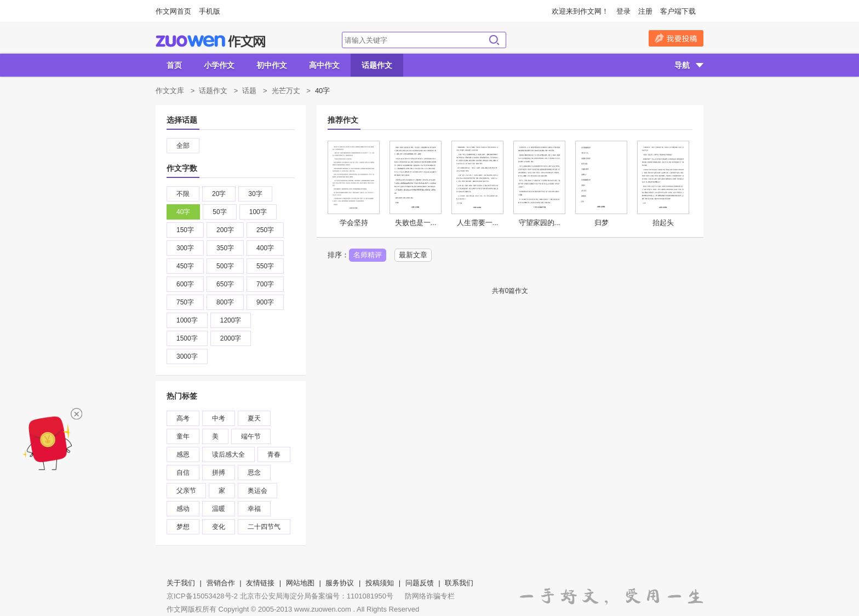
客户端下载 (678, 11)
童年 (183, 436)
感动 (183, 509)
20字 (219, 194)
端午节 (251, 436)
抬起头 (663, 223)
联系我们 (459, 583)
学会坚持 (354, 223)
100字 (258, 212)
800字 (225, 302)
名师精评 (368, 255)
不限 (183, 194)
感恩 (183, 454)
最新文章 (413, 255)
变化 (219, 527)
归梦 (602, 223)
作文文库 (170, 91)
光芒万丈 (286, 91)
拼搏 (219, 473)
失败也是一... (416, 223)
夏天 (254, 418)
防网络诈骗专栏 (430, 596)
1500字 (187, 338)
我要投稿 (676, 38)
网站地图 (300, 583)
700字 (265, 284)
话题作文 (377, 65)
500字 (225, 266)
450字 (185, 266)
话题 (249, 91)
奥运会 (257, 491)
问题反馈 (420, 583)
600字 (185, 284)
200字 (225, 230)
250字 (265, 230)
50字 (219, 212)
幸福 (254, 509)
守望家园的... (540, 223)
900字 (265, 302)
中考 (219, 418)
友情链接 (260, 583)
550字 (265, 266)
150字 (185, 230)
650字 (225, 284)
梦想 (183, 527)
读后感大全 (228, 454)
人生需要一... (478, 223)
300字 (185, 248)
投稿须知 (380, 583)
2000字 (231, 338)
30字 (255, 194)
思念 (254, 473)
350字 (225, 248)
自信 (183, 473)
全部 (183, 146)
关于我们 (181, 583)
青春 (274, 454)
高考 (183, 418)
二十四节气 (264, 527)
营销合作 (221, 583)
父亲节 (186, 491)
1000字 (187, 320)
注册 (645, 11)
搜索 (494, 40)
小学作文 (219, 65)
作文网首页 (173, 11)
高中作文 (324, 65)
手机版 (210, 11)
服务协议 (340, 583)
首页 (174, 65)
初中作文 (272, 65)
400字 (265, 248)
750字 (185, 302)
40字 (183, 212)
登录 (623, 11)
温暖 (219, 509)
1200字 (231, 320)
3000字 (187, 356)
